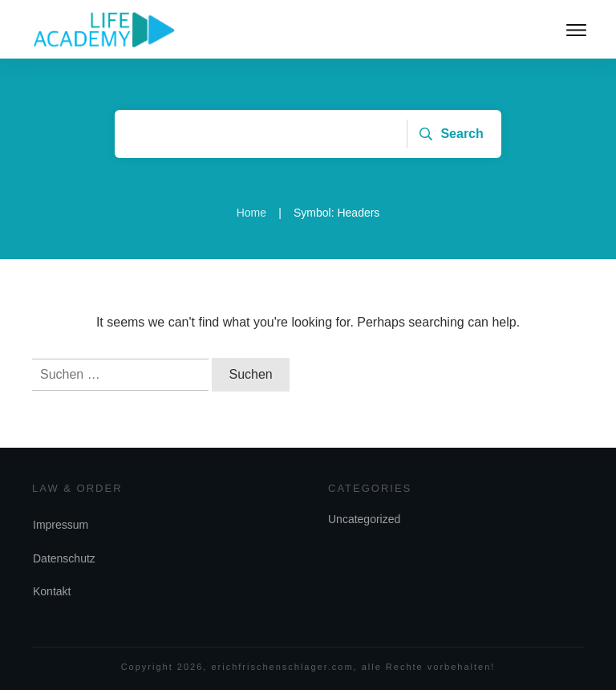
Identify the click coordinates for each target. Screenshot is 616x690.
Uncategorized (364, 519)
